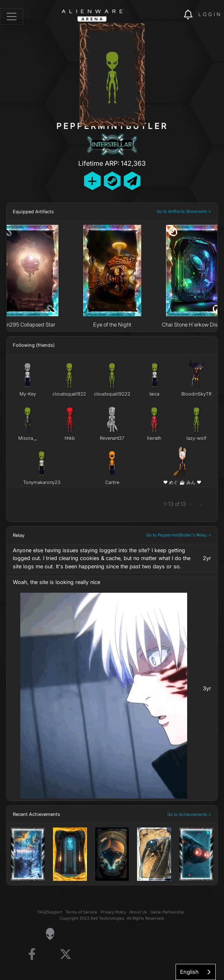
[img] (173, 15)
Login (210, 14)
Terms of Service (81, 912)
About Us (138, 912)
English (189, 972)
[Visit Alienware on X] (66, 955)
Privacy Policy (113, 912)
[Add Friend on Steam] (112, 181)
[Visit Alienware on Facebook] (32, 955)
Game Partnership (167, 912)
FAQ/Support (50, 912)
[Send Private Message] (132, 181)
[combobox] (196, 972)
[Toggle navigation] (12, 17)
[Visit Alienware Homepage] (50, 934)
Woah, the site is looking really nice (57, 582)
